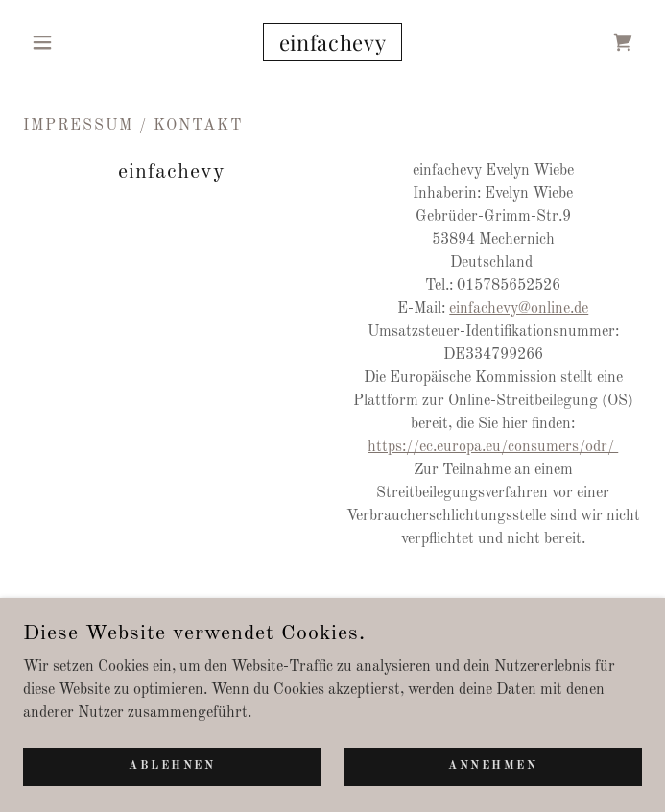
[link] (333, 42)
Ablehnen (172, 766)
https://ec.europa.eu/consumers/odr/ (493, 447)
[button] (70, 42)
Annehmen (493, 766)
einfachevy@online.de (519, 309)
